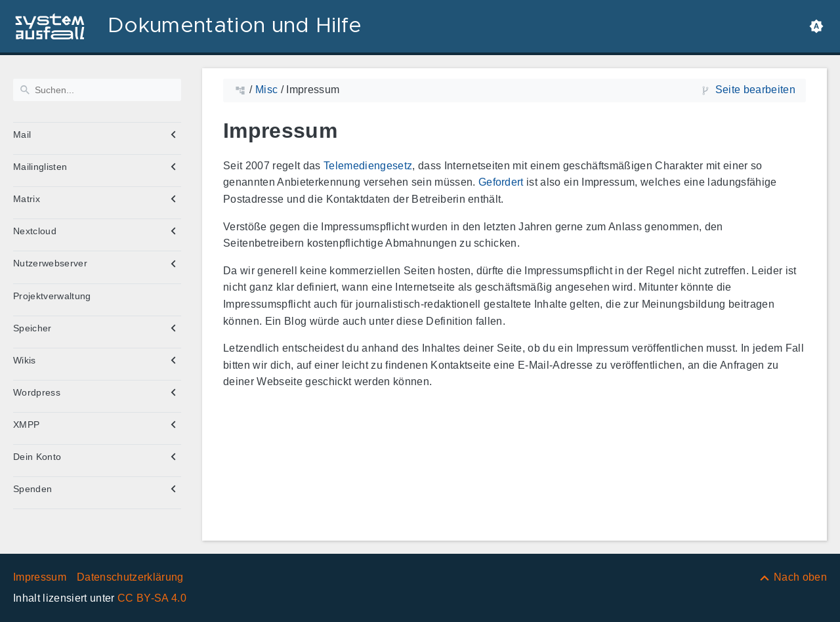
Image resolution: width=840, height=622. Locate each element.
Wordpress (37, 392)
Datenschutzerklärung (130, 577)
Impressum (40, 577)
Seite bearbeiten (755, 90)
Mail (22, 135)
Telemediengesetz (368, 166)
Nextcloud (35, 231)
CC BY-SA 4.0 (152, 598)
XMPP (26, 425)
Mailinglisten (40, 167)
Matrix (27, 199)
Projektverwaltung (52, 296)
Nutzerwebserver (50, 263)
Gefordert (501, 182)
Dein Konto (37, 457)
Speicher (32, 328)
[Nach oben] (792, 577)
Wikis (25, 360)
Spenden (32, 489)
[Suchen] (97, 90)
